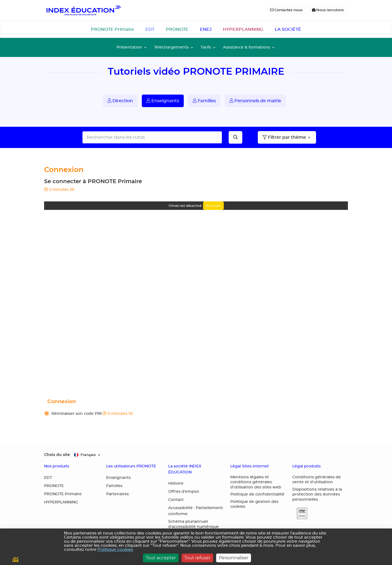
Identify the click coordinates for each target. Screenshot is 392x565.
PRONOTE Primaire (112, 29)
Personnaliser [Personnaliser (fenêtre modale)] (234, 558)
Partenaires (117, 494)
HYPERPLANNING (243, 29)
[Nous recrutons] (328, 10)
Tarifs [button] (206, 47)
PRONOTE (177, 29)
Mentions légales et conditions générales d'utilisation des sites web (256, 482)
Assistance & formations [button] (246, 47)
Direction (120, 101)
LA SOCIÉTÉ (288, 29)
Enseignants (163, 101)
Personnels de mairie (255, 101)
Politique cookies (115, 550)
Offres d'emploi (184, 492)
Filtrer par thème (284, 137)
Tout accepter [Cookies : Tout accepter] (161, 558)
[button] (196, 414)
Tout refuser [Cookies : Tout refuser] (197, 558)
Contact (176, 500)
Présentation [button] (129, 47)
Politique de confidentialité (257, 494)
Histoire (176, 484)
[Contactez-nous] (286, 10)
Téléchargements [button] (171, 47)
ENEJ (206, 29)
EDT (150, 29)
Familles (204, 101)
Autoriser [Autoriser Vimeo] (213, 206)
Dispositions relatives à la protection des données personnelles (317, 495)
